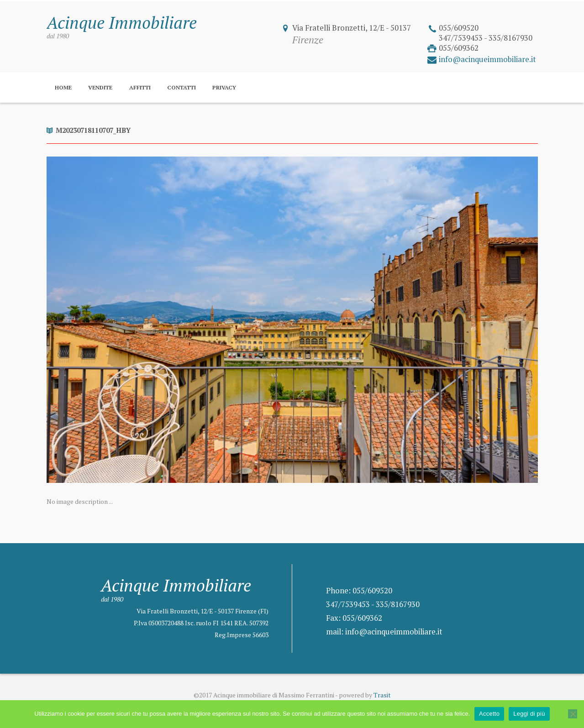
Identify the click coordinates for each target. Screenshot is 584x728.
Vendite (100, 87)
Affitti (140, 87)
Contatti (182, 87)
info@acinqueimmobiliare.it (487, 59)
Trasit (382, 695)
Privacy (224, 87)
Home (63, 87)
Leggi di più (529, 714)
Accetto (489, 714)
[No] (573, 714)
